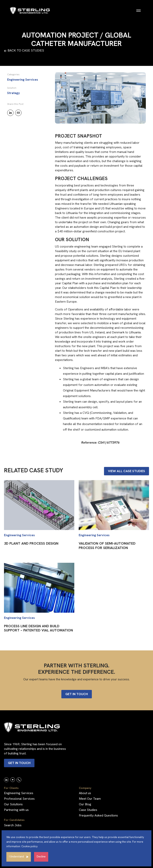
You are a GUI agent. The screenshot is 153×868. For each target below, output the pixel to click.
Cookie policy (29, 846)
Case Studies (88, 810)
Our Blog (85, 804)
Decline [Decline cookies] (41, 857)
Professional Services (19, 799)
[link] (6, 780)
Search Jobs (13, 825)
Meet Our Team (90, 799)
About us (85, 793)
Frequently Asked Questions (98, 815)
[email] (18, 113)
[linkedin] (10, 113)
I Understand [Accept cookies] (16, 857)
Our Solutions (13, 804)
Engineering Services (19, 793)
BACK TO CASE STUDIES (24, 50)
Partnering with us (16, 810)
